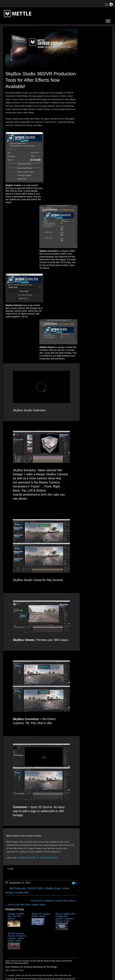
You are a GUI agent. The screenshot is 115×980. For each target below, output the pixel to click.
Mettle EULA (94, 944)
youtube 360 (20, 758)
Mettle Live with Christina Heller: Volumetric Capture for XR (92, 128)
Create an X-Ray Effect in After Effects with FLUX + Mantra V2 (91, 106)
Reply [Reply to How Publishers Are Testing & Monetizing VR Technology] (8, 838)
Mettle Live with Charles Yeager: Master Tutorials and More (92, 113)
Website (50, 898)
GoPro (39, 754)
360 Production (17, 754)
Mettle (46, 754)
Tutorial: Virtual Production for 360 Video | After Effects (93, 81)
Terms (91, 938)
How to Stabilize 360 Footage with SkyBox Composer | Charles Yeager (47, 785)
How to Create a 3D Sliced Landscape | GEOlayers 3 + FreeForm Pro (90, 67)
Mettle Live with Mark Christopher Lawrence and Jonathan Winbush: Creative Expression (93, 97)
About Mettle (94, 928)
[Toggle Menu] (108, 21)
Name (49, 880)
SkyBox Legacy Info (97, 954)
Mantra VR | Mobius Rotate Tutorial (30, 782)
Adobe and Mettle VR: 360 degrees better (37, 726)
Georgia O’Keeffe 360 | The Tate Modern (14, 782)
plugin (54, 754)
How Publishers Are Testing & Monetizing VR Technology (28, 818)
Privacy (91, 949)
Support (92, 933)
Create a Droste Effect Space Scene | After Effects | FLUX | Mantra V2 (94, 89)
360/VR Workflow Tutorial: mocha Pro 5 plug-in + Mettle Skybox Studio (65, 785)
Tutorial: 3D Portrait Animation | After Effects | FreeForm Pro (94, 121)
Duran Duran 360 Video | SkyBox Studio (25, 769)
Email (49, 889)
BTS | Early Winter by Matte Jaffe (92, 75)
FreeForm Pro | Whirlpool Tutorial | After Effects (50, 765)
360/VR (30, 754)
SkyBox (63, 94)
